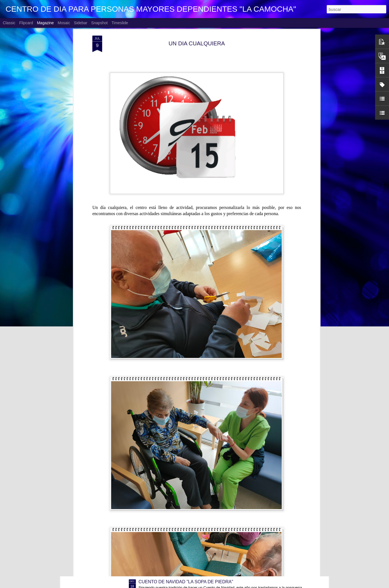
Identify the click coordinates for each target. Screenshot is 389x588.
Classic (9, 23)
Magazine (45, 23)
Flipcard (26, 23)
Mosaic (64, 23)
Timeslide (120, 23)
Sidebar (81, 23)
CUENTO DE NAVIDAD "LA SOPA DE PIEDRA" (186, 582)
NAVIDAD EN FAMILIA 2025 (167, 519)
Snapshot (99, 23)
